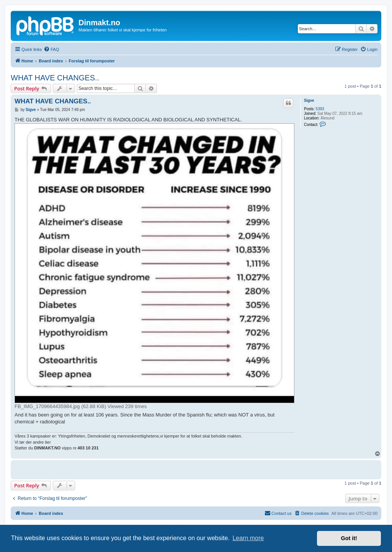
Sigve (309, 100)
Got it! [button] (349, 538)
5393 (320, 109)
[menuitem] (51, 49)
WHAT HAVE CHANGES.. (55, 78)
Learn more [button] (248, 538)
